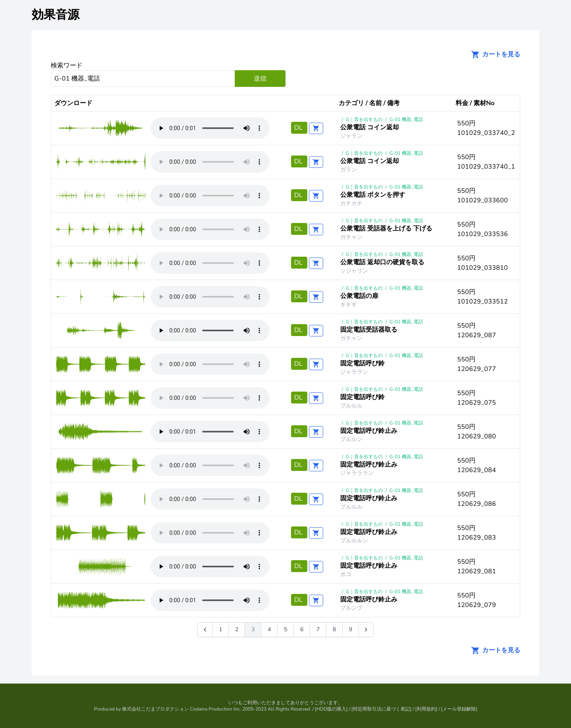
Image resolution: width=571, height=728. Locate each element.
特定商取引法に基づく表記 (381, 709)
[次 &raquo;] (366, 630)
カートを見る (493, 54)
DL (299, 128)
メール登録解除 (459, 709)
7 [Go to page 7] (318, 629)
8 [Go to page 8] (334, 629)
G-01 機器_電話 (406, 119)
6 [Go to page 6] (302, 629)
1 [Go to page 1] (220, 629)
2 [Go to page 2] (237, 629)
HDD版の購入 (331, 709)
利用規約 (426, 709)
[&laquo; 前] (205, 630)
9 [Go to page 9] (351, 629)
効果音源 (56, 15)
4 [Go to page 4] (269, 629)
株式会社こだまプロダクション (155, 709)
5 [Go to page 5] (285, 629)
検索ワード (67, 65)
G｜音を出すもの (364, 119)
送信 (260, 79)
